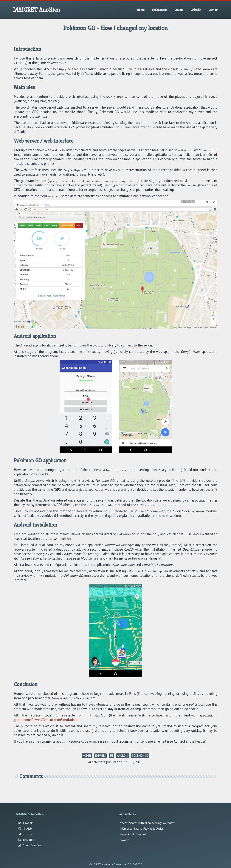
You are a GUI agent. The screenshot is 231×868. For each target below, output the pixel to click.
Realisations (159, 10)
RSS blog (26, 840)
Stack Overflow (30, 845)
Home (141, 10)
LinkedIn (196, 10)
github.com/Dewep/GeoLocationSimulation (45, 720)
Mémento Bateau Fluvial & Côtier (142, 828)
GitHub (179, 10)
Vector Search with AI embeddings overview (147, 823)
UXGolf (125, 840)
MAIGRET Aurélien (37, 10)
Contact (213, 10)
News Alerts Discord (133, 834)
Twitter (25, 834)
